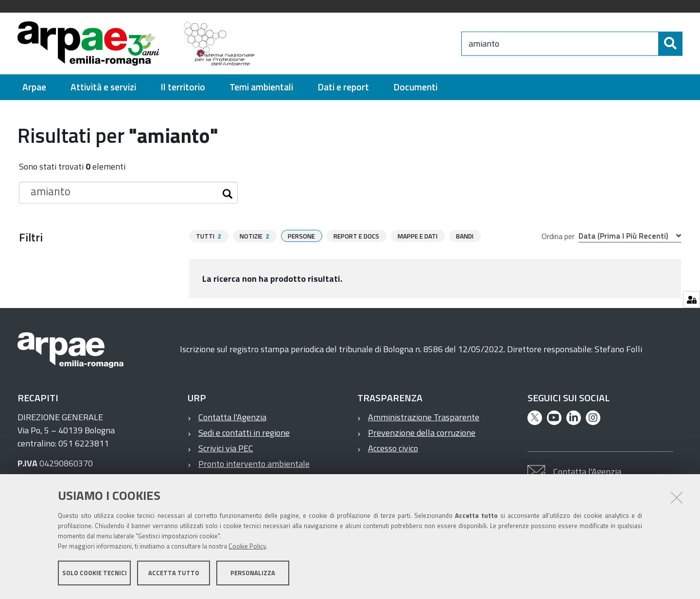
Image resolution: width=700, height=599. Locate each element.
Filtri (31, 237)
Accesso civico (393, 448)
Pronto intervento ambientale (254, 464)
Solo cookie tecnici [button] (95, 574)
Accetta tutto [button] (174, 574)
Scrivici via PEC (226, 448)
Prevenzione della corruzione (422, 433)
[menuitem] (34, 87)
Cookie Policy (247, 547)
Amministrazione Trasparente (424, 417)
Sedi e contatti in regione (244, 433)
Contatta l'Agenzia (232, 417)
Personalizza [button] (253, 574)
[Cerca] (670, 44)
